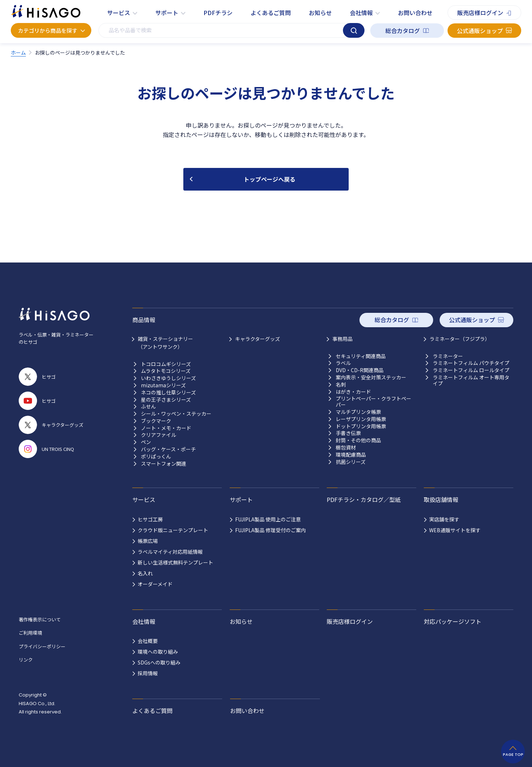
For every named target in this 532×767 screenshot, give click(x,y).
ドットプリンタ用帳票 (361, 426)
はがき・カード (353, 392)
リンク (26, 660)
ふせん (148, 407)
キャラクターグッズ (258, 339)
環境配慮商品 (351, 455)
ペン (146, 442)
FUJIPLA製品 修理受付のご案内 (270, 530)
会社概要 (148, 641)
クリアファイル (159, 435)
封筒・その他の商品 (358, 440)
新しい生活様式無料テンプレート (175, 562)
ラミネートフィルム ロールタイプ (471, 370)
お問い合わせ (415, 13)
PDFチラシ (218, 13)
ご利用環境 (30, 633)
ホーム (18, 52)
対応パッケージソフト (453, 621)
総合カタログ (403, 31)
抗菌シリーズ (351, 462)
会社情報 (361, 13)
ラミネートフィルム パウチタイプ (471, 363)
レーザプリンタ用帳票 (361, 419)
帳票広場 (148, 541)
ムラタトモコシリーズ (166, 371)
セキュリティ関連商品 (361, 356)
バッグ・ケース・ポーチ (168, 449)
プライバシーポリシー (42, 646)
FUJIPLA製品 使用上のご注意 (268, 519)
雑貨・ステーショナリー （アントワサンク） (165, 343)
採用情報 (148, 673)
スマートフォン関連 (164, 464)
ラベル (343, 363)
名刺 (341, 385)
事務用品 (343, 339)
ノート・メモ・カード (166, 428)
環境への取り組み (158, 652)
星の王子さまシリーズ (166, 400)
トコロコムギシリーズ (166, 364)
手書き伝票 (348, 433)
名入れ (145, 573)
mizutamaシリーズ (163, 385)
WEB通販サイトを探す (455, 530)
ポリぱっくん (156, 456)
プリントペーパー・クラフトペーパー (373, 402)
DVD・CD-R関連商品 (360, 370)
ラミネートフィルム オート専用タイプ (471, 380)
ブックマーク (156, 421)
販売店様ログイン (480, 13)
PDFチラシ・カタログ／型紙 (364, 499)
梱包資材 (346, 448)
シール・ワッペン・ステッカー (176, 414)
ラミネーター (448, 356)
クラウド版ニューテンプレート (173, 530)
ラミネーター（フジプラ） (460, 339)
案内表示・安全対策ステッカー (371, 377)
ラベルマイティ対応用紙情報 (170, 552)
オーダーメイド (155, 584)
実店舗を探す (444, 519)
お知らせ (320, 13)
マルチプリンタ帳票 (358, 412)
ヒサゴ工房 (150, 519)
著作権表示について (40, 619)
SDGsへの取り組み (159, 662)
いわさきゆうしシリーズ (168, 378)
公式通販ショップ (480, 31)
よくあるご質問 (271, 13)
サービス (119, 13)
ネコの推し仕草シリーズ (168, 392)
